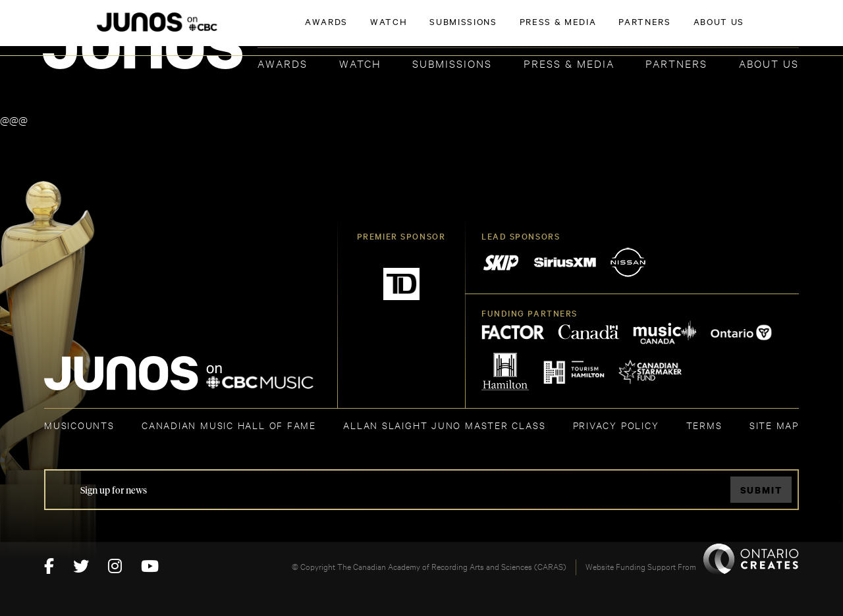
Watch (360, 63)
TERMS (704, 425)
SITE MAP (774, 425)
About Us (769, 63)
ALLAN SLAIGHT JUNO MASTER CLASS (444, 425)
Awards (283, 63)
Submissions (452, 63)
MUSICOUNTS (79, 425)
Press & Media (569, 63)
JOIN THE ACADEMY (615, 31)
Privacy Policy (616, 425)
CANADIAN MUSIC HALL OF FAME (229, 425)
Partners (676, 63)
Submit (761, 490)
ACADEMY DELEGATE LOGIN (737, 31)
